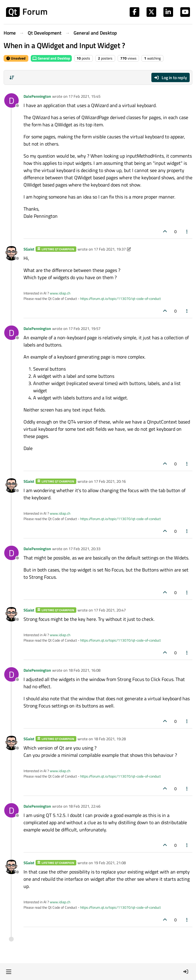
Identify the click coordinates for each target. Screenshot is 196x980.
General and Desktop (51, 58)
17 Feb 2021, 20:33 (84, 549)
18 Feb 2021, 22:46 (84, 806)
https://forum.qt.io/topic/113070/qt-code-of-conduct (120, 299)
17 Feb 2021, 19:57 (84, 328)
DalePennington (37, 96)
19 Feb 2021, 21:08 (110, 863)
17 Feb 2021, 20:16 (110, 481)
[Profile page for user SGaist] (11, 253)
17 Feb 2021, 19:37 (110, 249)
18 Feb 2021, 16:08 (84, 670)
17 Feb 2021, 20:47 (110, 610)
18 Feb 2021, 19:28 (110, 739)
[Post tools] (187, 231)
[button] (9, 972)
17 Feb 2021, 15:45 (84, 96)
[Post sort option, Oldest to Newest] (12, 78)
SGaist (29, 249)
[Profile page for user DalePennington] (11, 100)
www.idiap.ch (60, 293)
